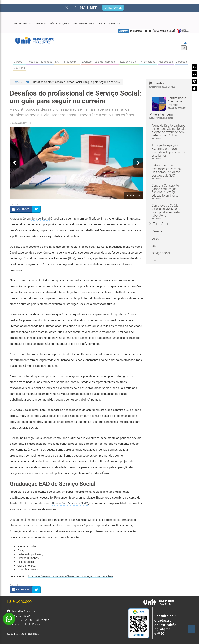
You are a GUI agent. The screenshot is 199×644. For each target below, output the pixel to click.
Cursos (102, 24)
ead (154, 246)
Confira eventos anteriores (162, 87)
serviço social (161, 253)
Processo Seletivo (82, 24)
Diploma (114, 24)
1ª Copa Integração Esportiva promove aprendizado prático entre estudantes (169, 152)
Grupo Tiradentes (183, 31)
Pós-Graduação (59, 24)
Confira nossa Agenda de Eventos (177, 103)
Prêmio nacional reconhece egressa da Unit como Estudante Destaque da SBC (169, 172)
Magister (123, 31)
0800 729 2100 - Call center (28, 620)
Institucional (21, 24)
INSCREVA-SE (113, 8)
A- (194, 74)
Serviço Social (41, 218)
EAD (26, 82)
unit (154, 260)
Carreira (157, 231)
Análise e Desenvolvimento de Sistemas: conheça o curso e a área (71, 576)
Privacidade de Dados (24, 624)
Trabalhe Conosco (22, 611)
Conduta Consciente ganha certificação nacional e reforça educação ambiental (169, 192)
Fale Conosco (18, 616)
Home (16, 82)
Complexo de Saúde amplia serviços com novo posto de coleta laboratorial (169, 212)
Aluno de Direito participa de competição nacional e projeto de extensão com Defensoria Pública (169, 132)
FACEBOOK (21, 209)
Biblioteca (136, 31)
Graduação (41, 24)
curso (155, 238)
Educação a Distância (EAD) (70, 503)
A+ (194, 67)
